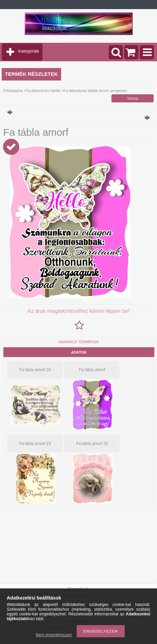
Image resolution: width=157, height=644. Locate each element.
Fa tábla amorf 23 (35, 444)
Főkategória (13, 91)
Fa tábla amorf (92, 370)
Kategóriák (29, 51)
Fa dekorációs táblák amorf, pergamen (95, 91)
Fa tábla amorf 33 (92, 444)
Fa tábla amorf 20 (35, 370)
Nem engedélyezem (54, 635)
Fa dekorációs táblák (43, 91)
